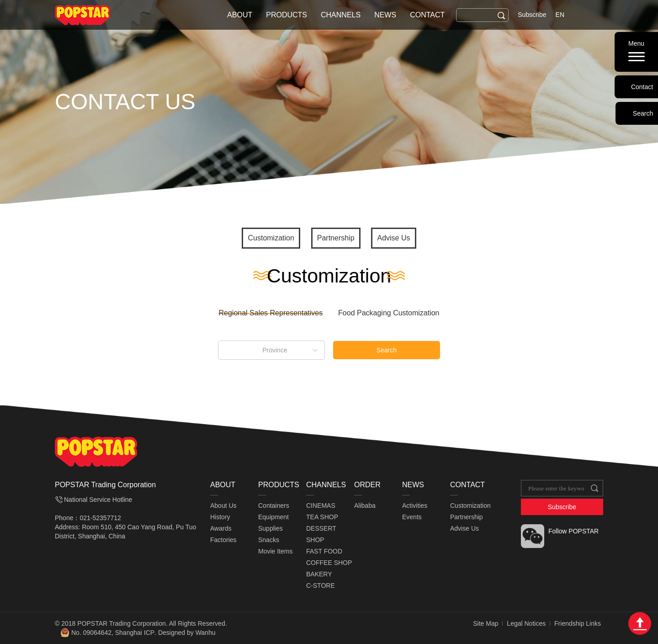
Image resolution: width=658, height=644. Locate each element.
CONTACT (427, 15)
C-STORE (321, 585)
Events (412, 517)
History (220, 517)
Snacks (269, 540)
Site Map (486, 623)
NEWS (385, 15)
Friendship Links (578, 623)
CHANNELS (341, 15)
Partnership (336, 238)
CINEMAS (321, 506)
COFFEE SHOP (329, 563)
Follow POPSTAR (573, 531)
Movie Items (275, 551)
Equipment (273, 517)
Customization (271, 238)
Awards (221, 528)
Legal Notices (526, 623)
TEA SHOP (322, 517)
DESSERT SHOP (321, 534)
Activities (415, 506)
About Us (223, 506)
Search (387, 350)
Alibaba (365, 506)
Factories (223, 540)
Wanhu (206, 633)
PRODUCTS (287, 15)
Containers (274, 506)
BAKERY (319, 574)
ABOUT (240, 15)
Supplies (271, 528)
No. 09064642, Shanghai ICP (113, 633)
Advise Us (393, 238)
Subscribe (532, 15)
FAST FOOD (324, 551)
